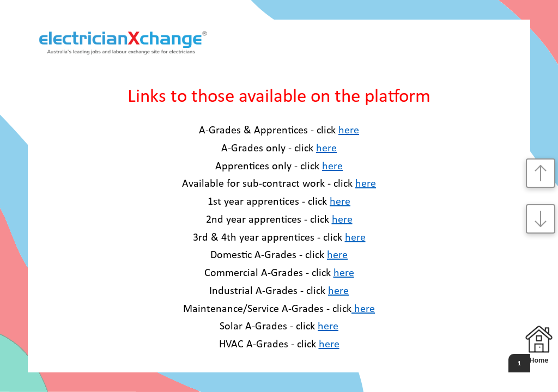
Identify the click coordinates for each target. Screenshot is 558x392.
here (349, 131)
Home (539, 345)
